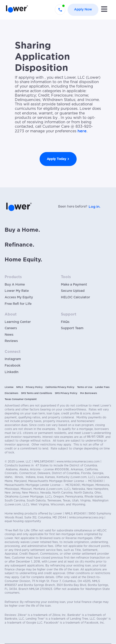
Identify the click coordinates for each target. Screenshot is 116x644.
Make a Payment (74, 285)
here (82, 131)
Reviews (11, 341)
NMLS (20, 387)
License (9, 387)
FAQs (65, 322)
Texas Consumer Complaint (21, 399)
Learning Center (18, 322)
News (9, 335)
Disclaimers (11, 393)
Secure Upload (73, 291)
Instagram (13, 359)
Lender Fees (102, 387)
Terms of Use (85, 387)
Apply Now (83, 10)
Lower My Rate (17, 291)
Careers (11, 328)
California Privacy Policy (60, 387)
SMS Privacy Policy (66, 393)
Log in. (94, 207)
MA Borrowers (89, 393)
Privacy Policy (34, 387)
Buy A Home (15, 285)
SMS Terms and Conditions (37, 393)
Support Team (72, 328)
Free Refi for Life (18, 304)
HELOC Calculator (75, 297)
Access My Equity (19, 297)
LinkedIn (12, 372)
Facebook (13, 366)
